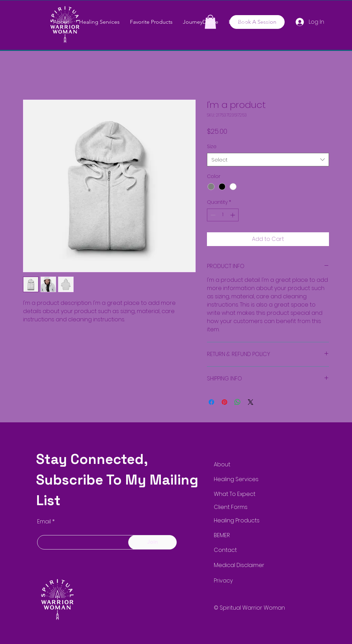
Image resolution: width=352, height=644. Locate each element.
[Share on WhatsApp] (238, 402)
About (222, 464)
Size (212, 146)
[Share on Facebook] (211, 402)
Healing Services (236, 479)
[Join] (152, 542)
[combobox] (268, 160)
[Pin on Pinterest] (224, 402)
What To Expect (235, 494)
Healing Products (237, 520)
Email (44, 522)
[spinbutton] (223, 215)
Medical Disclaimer (239, 565)
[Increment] (233, 215)
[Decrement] (212, 215)
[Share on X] (251, 402)
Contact (225, 550)
